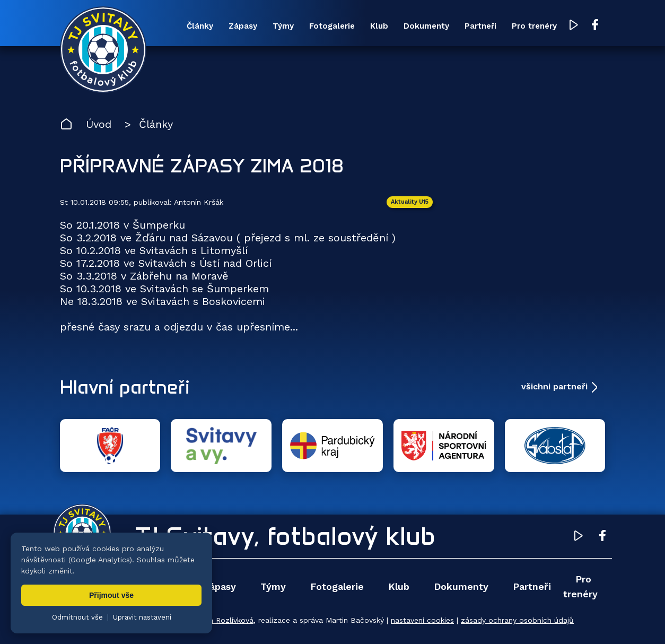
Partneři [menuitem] (480, 26)
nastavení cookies (422, 620)
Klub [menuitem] (379, 26)
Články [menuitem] (200, 26)
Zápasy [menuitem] (243, 26)
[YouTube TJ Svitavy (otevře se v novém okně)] (574, 26)
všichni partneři (554, 386)
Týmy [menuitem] (283, 26)
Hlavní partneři (125, 387)
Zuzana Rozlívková (220, 620)
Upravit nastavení (142, 617)
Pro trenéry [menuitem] (534, 26)
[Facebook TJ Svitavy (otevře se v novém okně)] (595, 25)
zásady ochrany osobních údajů (517, 620)
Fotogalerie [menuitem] (332, 26)
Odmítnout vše (77, 617)
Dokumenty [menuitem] (426, 26)
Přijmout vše (111, 595)
